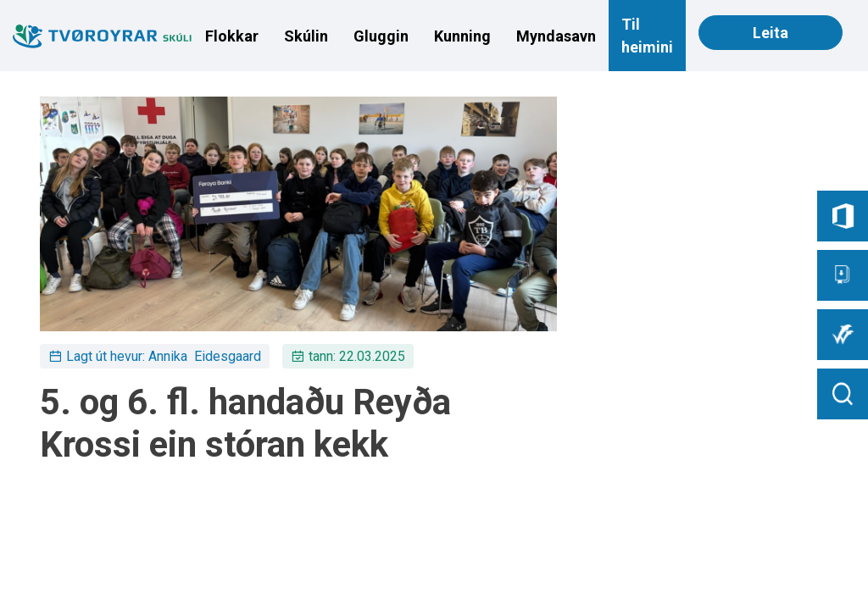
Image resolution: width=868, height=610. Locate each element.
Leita (771, 33)
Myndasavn (556, 36)
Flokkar (232, 36)
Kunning (462, 36)
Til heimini (647, 36)
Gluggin (381, 36)
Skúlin (306, 36)
